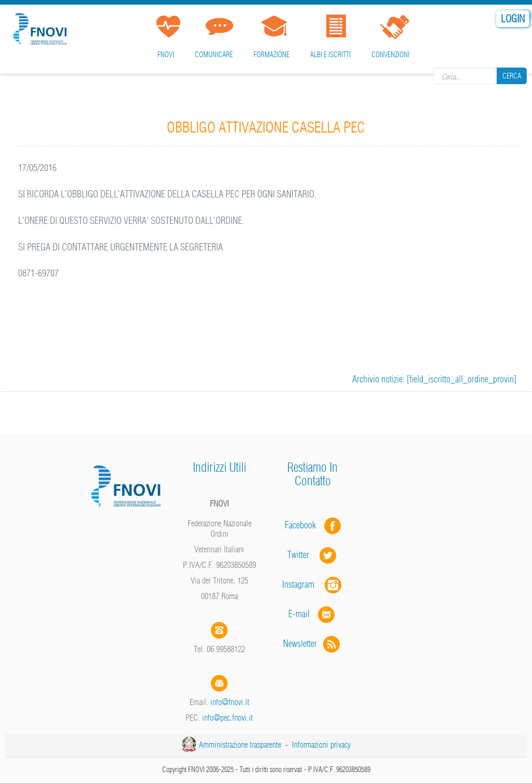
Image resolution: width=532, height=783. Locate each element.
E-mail (299, 614)
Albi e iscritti (330, 55)
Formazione (271, 55)
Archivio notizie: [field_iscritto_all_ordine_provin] (434, 379)
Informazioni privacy (321, 745)
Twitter (313, 555)
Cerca (512, 76)
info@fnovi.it (230, 702)
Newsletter (312, 643)
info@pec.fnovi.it (228, 718)
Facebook (303, 525)
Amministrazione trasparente (240, 745)
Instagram (313, 584)
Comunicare (214, 55)
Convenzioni (390, 55)
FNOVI (166, 55)
